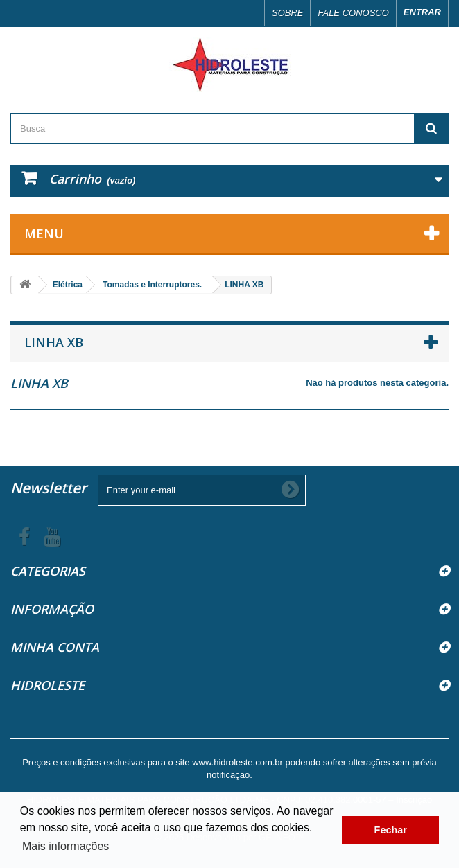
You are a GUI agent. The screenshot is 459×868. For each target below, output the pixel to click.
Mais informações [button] (66, 846)
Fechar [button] (391, 830)
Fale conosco (353, 13)
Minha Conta (55, 647)
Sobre (288, 13)
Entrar (422, 12)
